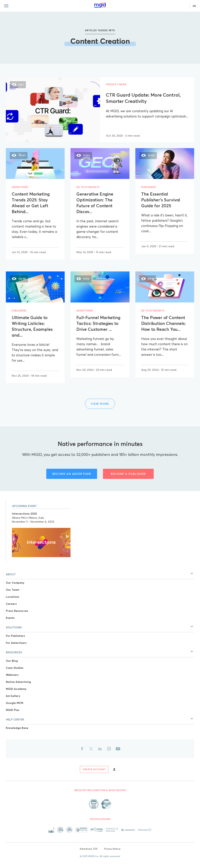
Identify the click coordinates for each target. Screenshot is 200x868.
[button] (100, 574)
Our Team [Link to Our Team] (12, 590)
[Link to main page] (100, 5)
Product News (116, 84)
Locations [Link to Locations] (12, 597)
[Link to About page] (100, 804)
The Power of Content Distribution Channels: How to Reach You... (163, 323)
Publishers (149, 187)
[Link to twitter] (91, 749)
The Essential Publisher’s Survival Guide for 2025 (161, 200)
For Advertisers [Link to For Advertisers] (16, 643)
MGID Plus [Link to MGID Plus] (13, 710)
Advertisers (20, 187)
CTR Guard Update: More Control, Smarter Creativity (143, 98)
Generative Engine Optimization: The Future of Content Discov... (95, 203)
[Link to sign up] (94, 769)
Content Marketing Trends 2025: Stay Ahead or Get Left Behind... (31, 203)
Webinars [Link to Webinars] (12, 675)
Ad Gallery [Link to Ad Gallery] (13, 696)
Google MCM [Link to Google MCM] (15, 703)
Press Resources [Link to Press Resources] (17, 611)
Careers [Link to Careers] (11, 604)
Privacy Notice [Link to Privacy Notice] (112, 849)
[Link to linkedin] (100, 749)
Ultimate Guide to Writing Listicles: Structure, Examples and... (32, 326)
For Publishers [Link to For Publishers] (15, 636)
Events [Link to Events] (10, 618)
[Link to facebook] (82, 749)
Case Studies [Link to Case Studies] (15, 668)
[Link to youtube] (118, 749)
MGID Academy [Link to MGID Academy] (16, 689)
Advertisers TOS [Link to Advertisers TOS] (89, 849)
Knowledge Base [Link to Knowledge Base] (17, 728)
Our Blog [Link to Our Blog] (12, 661)
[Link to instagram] (109, 749)
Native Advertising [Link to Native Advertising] (18, 682)
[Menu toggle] (6, 6)
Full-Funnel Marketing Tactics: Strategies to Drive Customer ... (98, 323)
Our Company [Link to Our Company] (15, 583)
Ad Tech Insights (88, 187)
